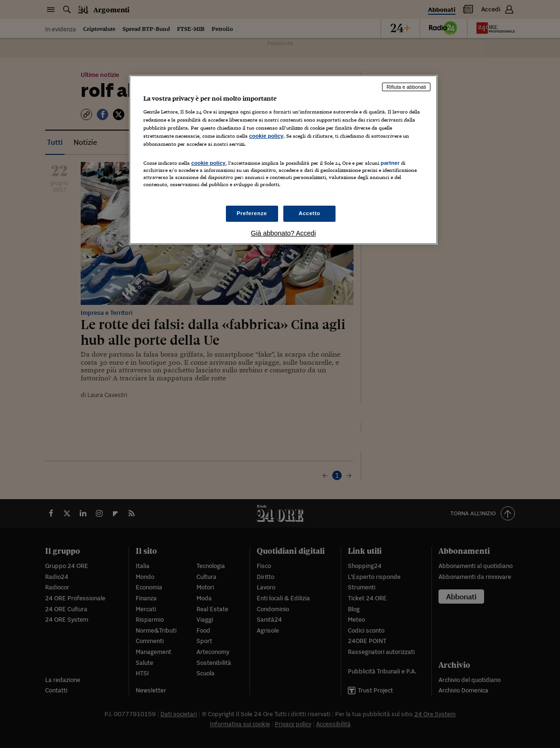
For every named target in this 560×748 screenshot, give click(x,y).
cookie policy (266, 136)
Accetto (309, 213)
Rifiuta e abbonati (406, 87)
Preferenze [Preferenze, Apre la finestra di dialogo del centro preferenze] (252, 213)
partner (390, 163)
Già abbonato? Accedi (284, 233)
